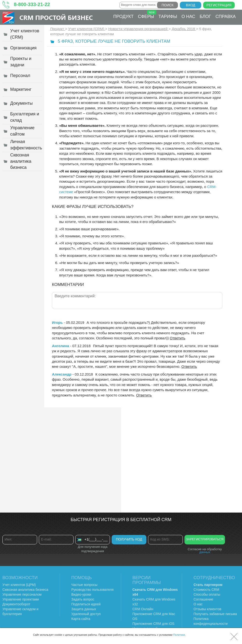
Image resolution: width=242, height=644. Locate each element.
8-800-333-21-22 (32, 4)
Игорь (57, 322)
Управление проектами (21, 599)
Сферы (147, 15)
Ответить (177, 338)
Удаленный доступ (86, 614)
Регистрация (219, 5)
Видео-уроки (81, 594)
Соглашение (203, 599)
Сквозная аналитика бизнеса (25, 590)
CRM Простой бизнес (56, 17)
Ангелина (61, 346)
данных (205, 552)
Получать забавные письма (215, 614)
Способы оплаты (207, 594)
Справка (226, 17)
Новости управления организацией (138, 29)
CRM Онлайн (143, 609)
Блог (205, 17)
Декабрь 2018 (184, 29)
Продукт (123, 17)
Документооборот (16, 604)
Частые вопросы (84, 585)
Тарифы (168, 17)
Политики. (179, 635)
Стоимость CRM (206, 590)
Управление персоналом (22, 594)
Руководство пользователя (92, 590)
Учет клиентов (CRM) (87, 29)
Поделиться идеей (86, 604)
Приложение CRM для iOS (154, 624)
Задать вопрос (83, 599)
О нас (188, 17)
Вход (191, 5)
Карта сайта (81, 619)
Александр (62, 374)
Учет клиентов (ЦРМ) (19, 585)
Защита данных (84, 609)
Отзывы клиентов (207, 609)
